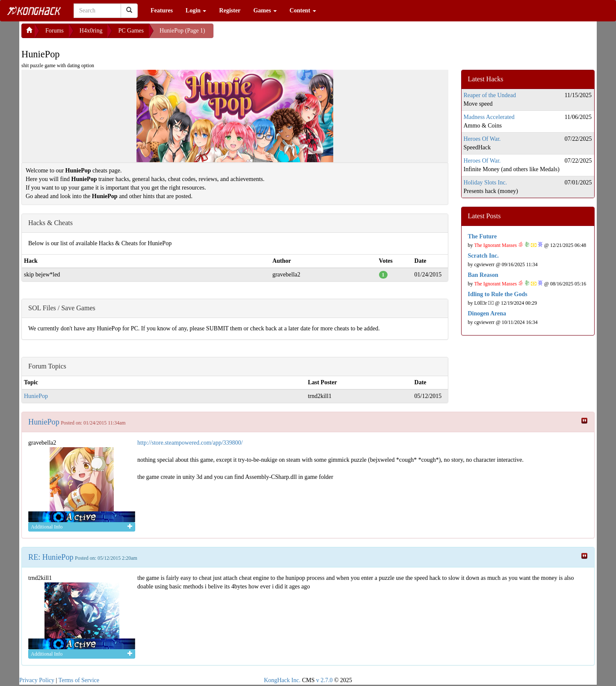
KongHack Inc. (282, 680)
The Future (483, 236)
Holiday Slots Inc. (486, 183)
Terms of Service (79, 680)
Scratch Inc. (483, 256)
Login (196, 10)
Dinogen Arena (487, 313)
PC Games (131, 31)
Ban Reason (483, 275)
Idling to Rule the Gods (498, 294)
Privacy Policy (37, 680)
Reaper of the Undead (490, 95)
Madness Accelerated (489, 117)
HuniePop (36, 396)
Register (230, 10)
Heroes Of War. (482, 139)
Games (265, 10)
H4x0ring (91, 31)
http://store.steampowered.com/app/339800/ (190, 443)
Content (303, 10)
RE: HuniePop (51, 557)
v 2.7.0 (324, 680)
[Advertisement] (282, 34)
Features (162, 10)
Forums (55, 31)
